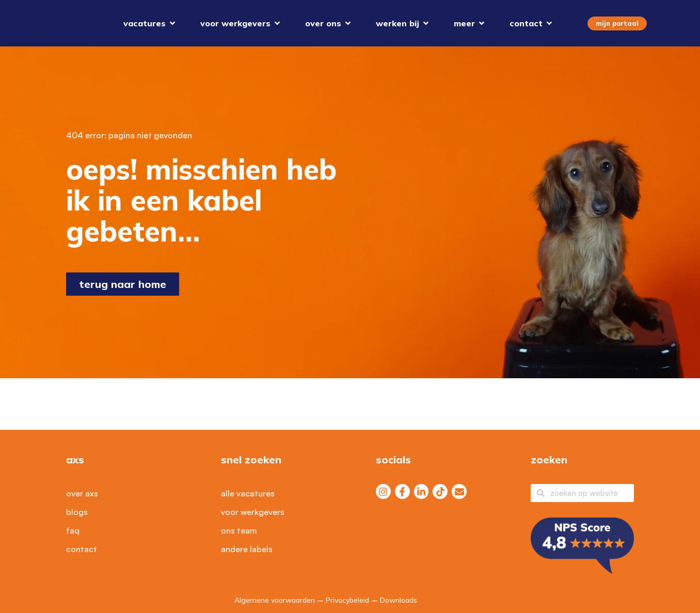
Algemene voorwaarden (275, 600)
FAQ (73, 530)
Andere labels (247, 549)
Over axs (82, 493)
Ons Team (239, 530)
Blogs (77, 512)
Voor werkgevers (253, 512)
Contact (82, 549)
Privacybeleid (347, 600)
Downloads (399, 600)
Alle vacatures (248, 493)
